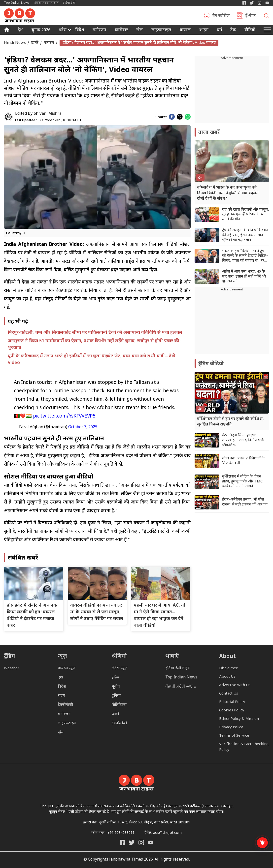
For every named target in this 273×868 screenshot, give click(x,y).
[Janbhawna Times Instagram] (259, 3)
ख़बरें (35, 43)
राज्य (62, 696)
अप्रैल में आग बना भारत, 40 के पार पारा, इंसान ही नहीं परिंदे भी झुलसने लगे (244, 277)
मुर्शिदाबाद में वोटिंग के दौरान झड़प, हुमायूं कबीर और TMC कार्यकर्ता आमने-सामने (242, 481)
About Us (227, 677)
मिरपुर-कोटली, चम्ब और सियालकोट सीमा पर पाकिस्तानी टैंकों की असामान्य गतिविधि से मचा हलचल (95, 333)
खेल (139, 30)
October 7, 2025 (83, 427)
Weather (12, 668)
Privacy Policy (231, 727)
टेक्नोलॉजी (65, 705)
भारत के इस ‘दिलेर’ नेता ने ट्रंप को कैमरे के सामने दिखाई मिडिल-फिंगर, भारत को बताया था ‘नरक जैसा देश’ (245, 256)
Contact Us (229, 694)
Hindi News (15, 43)
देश (20, 30)
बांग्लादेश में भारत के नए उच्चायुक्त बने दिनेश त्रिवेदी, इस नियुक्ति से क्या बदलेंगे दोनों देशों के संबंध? (228, 193)
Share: (161, 117)
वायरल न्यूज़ (67, 668)
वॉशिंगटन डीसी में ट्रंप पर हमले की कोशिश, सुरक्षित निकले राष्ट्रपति (230, 422)
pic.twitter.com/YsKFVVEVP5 (64, 416)
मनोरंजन (99, 30)
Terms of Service (234, 736)
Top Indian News (17, 3)
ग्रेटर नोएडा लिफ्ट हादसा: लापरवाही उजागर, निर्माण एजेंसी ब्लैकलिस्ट (244, 440)
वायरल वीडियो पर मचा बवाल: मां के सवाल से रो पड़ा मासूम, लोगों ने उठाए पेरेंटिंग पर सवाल (97, 612)
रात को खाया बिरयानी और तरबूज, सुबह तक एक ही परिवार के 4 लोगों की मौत (246, 215)
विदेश (80, 30)
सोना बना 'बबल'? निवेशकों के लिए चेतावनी (243, 461)
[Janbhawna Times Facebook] (244, 3)
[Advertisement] (232, 323)
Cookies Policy (232, 711)
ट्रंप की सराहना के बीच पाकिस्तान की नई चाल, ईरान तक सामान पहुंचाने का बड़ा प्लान (245, 235)
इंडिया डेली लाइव (178, 668)
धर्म (219, 30)
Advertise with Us (235, 685)
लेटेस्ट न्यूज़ (120, 668)
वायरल (185, 30)
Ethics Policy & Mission (239, 719)
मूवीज (116, 687)
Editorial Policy (232, 702)
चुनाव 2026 (41, 30)
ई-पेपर (251, 16)
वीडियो (250, 30)
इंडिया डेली (69, 3)
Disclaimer (228, 668)
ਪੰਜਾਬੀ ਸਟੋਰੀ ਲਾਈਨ (46, 3)
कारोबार (121, 30)
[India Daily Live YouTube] (151, 842)
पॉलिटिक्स (119, 705)
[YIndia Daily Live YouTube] (267, 3)
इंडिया (116, 678)
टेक (233, 30)
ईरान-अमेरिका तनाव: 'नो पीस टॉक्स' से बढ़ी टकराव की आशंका (245, 502)
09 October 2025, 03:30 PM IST (48, 120)
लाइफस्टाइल (67, 723)
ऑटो (115, 714)
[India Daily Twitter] (252, 3)
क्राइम (204, 30)
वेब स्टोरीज (221, 16)
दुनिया (116, 696)
